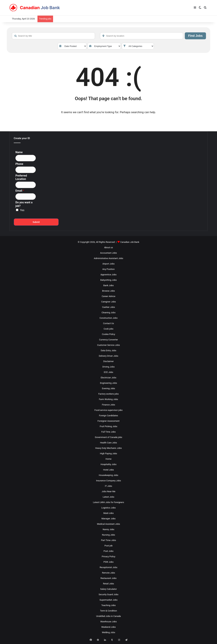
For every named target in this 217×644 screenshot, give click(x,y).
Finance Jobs (108, 405)
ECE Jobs (108, 372)
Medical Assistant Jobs (108, 524)
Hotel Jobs (109, 470)
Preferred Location (21, 177)
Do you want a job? (24, 204)
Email (20, 191)
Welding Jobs (108, 632)
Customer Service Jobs (108, 345)
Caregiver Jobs (109, 302)
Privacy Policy (108, 556)
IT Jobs (109, 486)
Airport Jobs (108, 264)
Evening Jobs (109, 388)
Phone (19, 164)
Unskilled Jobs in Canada (108, 616)
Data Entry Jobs (108, 350)
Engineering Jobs (108, 383)
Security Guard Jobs (108, 594)
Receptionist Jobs (108, 567)
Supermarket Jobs (108, 600)
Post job (108, 546)
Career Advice (108, 296)
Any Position (108, 269)
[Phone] (26, 170)
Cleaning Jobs (108, 313)
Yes (22, 210)
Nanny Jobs (109, 529)
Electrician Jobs (108, 378)
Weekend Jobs (109, 627)
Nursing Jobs (108, 535)
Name (19, 152)
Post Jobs (108, 551)
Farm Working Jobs (108, 399)
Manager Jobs (108, 519)
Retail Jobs (108, 584)
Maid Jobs (109, 513)
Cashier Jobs (108, 307)
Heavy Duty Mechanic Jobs (108, 448)
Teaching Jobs (109, 605)
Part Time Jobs (108, 540)
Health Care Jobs (108, 443)
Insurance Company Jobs (109, 481)
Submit (36, 222)
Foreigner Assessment (108, 421)
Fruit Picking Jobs (108, 426)
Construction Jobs (108, 318)
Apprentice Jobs (108, 275)
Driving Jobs (108, 367)
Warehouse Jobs (109, 622)
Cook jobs (108, 329)
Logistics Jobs (108, 508)
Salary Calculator (108, 589)
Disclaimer (108, 361)
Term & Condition (108, 611)
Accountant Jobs (108, 253)
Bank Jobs (109, 285)
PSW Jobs (108, 562)
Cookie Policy (108, 334)
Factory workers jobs (108, 394)
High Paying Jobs (109, 453)
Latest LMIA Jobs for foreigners (108, 502)
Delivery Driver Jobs (108, 356)
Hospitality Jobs (108, 464)
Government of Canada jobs (109, 437)
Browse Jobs (109, 291)
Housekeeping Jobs (108, 475)
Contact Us (108, 323)
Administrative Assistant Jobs (109, 258)
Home (109, 459)
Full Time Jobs (109, 432)
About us (108, 247)
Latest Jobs (108, 497)
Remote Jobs (109, 573)
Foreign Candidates (108, 416)
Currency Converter (108, 340)
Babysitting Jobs (108, 280)
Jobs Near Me (109, 491)
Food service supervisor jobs (108, 410)
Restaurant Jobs (109, 578)
